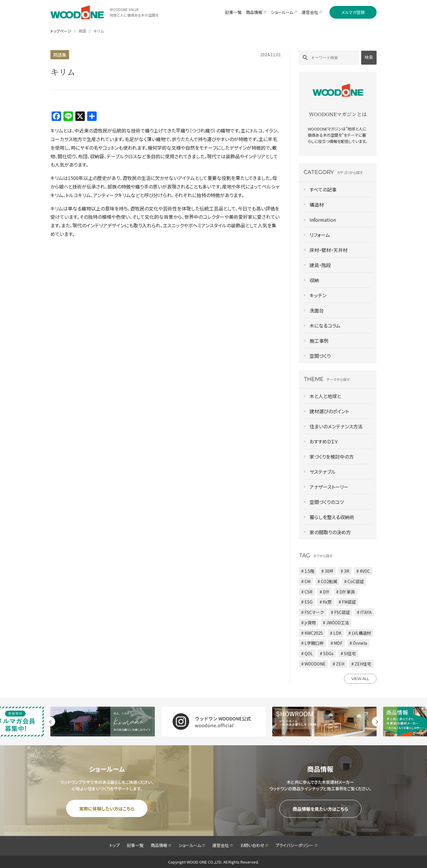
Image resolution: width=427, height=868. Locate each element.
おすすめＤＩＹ (324, 441)
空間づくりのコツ (327, 502)
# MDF (337, 643)
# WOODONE (313, 664)
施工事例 (319, 341)
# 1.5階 (308, 571)
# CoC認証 (354, 581)
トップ (115, 845)
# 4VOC (363, 571)
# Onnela (358, 643)
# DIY (324, 592)
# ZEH (338, 664)
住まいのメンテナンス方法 (336, 426)
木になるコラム (325, 325)
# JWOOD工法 (336, 623)
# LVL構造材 (360, 633)
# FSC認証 (340, 612)
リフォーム (320, 235)
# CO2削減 (327, 581)
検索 (369, 57)
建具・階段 (320, 265)
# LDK (336, 633)
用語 (82, 31)
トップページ (61, 31)
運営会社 (223, 845)
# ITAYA (364, 612)
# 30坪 (328, 571)
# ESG (307, 602)
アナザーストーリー (329, 487)
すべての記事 (323, 189)
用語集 (60, 55)
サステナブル (323, 472)
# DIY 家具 (346, 592)
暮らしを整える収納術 (332, 517)
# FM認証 (347, 602)
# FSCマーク (313, 612)
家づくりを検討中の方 (332, 457)
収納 (314, 280)
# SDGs (327, 653)
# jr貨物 (309, 623)
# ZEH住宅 (361, 664)
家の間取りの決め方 (330, 532)
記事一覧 (135, 845)
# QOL (307, 653)
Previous (50, 722)
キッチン (318, 295)
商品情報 (161, 845)
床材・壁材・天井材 (329, 250)
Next (377, 722)
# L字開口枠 (312, 643)
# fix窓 (326, 602)
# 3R (345, 571)
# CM (306, 581)
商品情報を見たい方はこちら (320, 809)
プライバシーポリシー (297, 845)
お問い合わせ (254, 845)
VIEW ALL (360, 679)
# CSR (307, 592)
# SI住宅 (348, 653)
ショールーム (192, 845)
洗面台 (317, 310)
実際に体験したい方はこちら (107, 809)
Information (323, 220)
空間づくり (320, 356)
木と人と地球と (325, 396)
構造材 (317, 205)
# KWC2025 (312, 633)
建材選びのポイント (329, 411)
